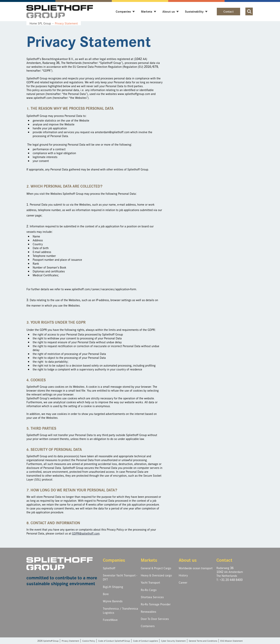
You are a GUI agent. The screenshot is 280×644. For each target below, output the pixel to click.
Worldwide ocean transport (196, 568)
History (183, 575)
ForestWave (110, 620)
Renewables (148, 611)
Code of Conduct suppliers (145, 641)
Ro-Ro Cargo (149, 590)
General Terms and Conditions (203, 641)
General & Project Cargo (156, 568)
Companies (114, 560)
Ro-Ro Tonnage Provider (156, 604)
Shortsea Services (152, 597)
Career (183, 582)
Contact (228, 11)
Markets (149, 560)
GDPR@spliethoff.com (86, 533)
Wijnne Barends (113, 601)
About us (188, 560)
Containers (148, 626)
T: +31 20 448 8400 (229, 580)
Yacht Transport (150, 582)
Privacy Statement (70, 641)
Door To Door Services (155, 619)
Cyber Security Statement (173, 641)
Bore (106, 594)
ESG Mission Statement (231, 641)
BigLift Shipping (113, 587)
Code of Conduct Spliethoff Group (114, 641)
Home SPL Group (40, 23)
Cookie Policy (89, 641)
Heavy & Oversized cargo (156, 575)
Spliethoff (109, 568)
